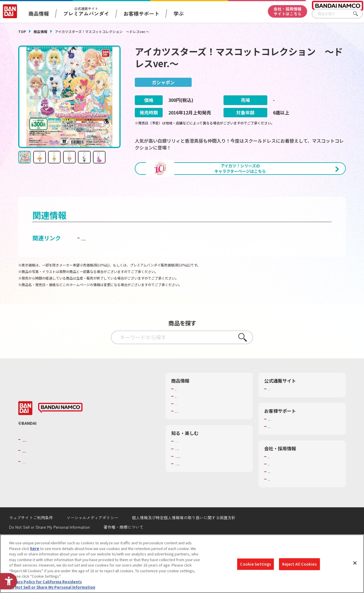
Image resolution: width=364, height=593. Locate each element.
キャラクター (186, 433)
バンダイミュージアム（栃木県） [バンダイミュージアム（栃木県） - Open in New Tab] (203, 498)
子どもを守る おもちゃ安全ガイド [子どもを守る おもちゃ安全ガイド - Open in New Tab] (125, 267)
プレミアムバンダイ (285, 418)
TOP (22, 31)
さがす (359, 14)
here (35, 548)
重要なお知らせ (281, 455)
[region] (182, 564)
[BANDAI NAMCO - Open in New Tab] (60, 437)
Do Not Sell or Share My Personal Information (52, 587)
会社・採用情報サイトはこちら (288, 11)
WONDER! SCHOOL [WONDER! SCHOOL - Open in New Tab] (191, 471)
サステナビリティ (283, 501)
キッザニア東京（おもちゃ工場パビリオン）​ (208, 488)
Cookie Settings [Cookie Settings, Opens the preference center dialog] (256, 564)
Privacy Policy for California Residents (45, 582)
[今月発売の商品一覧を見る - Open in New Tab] (295, 200)
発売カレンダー (188, 425)
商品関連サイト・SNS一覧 (197, 440)
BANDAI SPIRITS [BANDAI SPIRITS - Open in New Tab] (40, 491)
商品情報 (40, 31)
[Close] (355, 563)
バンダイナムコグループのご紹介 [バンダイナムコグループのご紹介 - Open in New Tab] (56, 469)
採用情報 (276, 493)
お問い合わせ (279, 508)
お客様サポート (141, 13)
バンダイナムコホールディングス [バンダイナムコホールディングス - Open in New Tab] (56, 479)
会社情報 (276, 486)
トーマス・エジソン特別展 (197, 478)
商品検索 (183, 418)
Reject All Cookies (299, 564)
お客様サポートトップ (287, 448)
